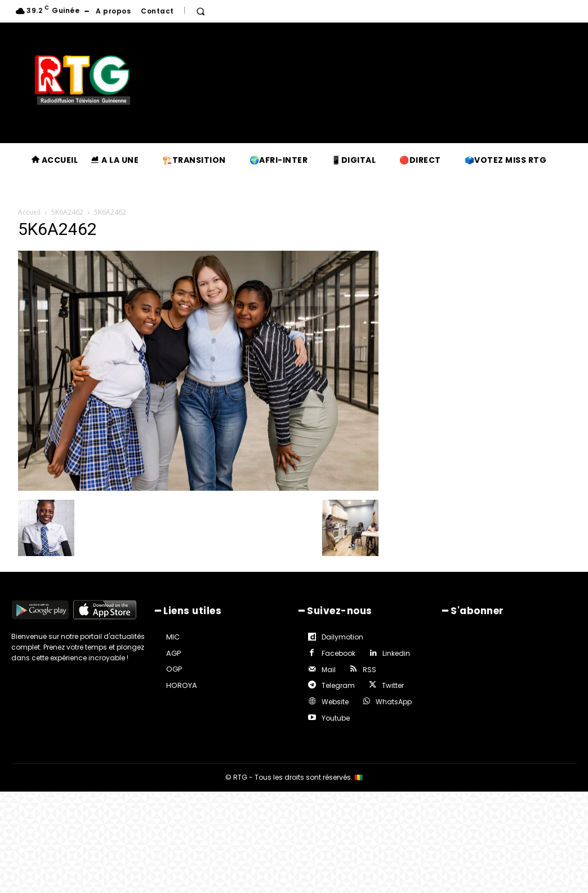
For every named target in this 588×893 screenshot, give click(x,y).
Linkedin (334, 651)
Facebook (405, 636)
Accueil (29, 212)
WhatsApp (338, 696)
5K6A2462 (67, 212)
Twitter (331, 680)
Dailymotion (341, 636)
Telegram (377, 666)
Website (382, 680)
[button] (201, 11)
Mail (381, 651)
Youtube (397, 696)
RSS (327, 666)
